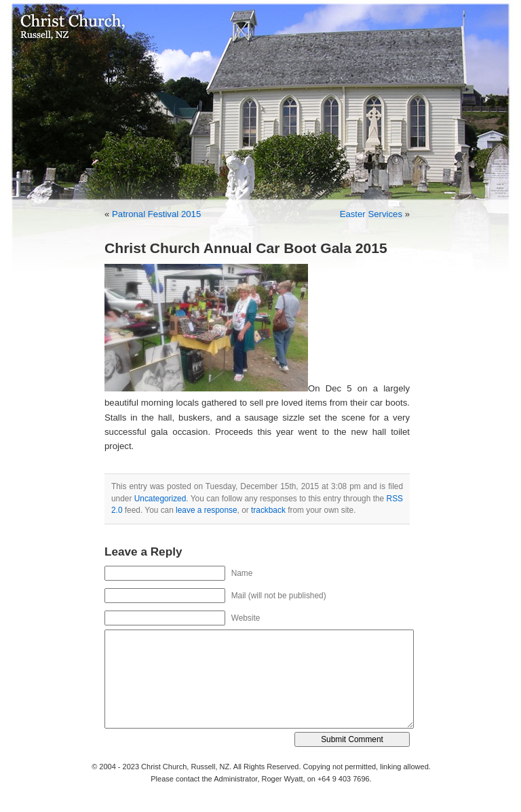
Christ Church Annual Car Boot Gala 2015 (246, 248)
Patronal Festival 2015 (156, 214)
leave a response (206, 510)
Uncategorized (160, 499)
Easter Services (371, 214)
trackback (268, 510)
